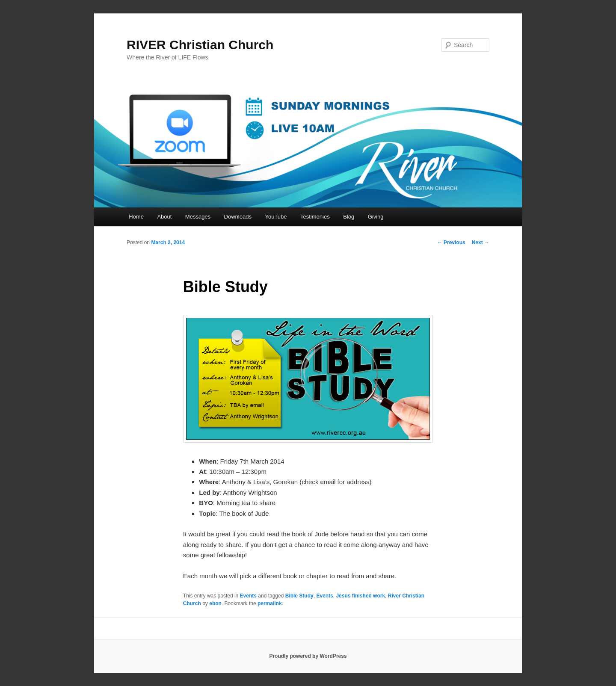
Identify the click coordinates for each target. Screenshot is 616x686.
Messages (198, 217)
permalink (270, 603)
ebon (215, 603)
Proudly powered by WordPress (308, 656)
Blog (349, 217)
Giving (376, 217)
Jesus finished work (360, 596)
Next (481, 242)
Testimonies (315, 217)
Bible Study (299, 596)
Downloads (238, 217)
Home (136, 217)
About (164, 217)
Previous (451, 242)
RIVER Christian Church (200, 45)
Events (248, 596)
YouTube (276, 217)
